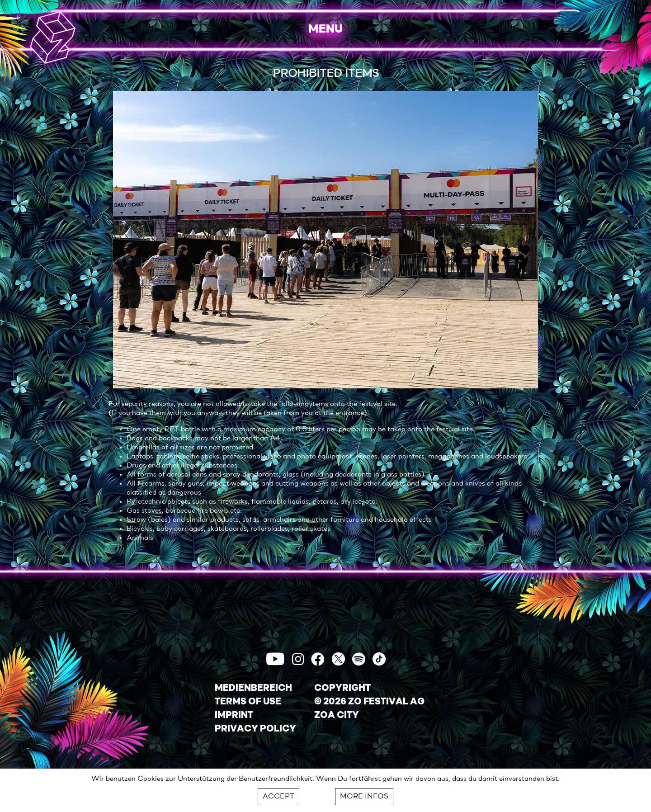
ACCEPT (278, 797)
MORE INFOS (364, 797)
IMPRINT (234, 716)
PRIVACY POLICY (255, 729)
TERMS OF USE (248, 702)
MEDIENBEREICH (253, 689)
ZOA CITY (337, 716)
